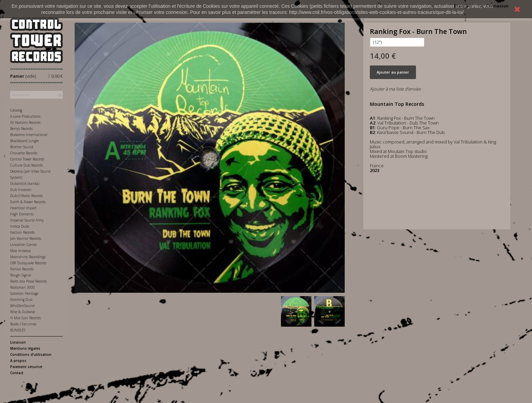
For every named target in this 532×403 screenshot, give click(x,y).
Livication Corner (24, 245)
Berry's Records (21, 129)
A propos (18, 361)
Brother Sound (22, 147)
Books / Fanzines (23, 324)
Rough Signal (21, 275)
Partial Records (22, 269)
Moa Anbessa (21, 251)
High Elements (22, 214)
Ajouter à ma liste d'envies (395, 89)
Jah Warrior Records (26, 238)
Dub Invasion (21, 190)
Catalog (16, 110)
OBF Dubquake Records (28, 263)
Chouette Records (24, 153)
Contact (17, 373)
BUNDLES (18, 330)
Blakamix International (29, 135)
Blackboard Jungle (24, 141)
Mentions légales (25, 348)
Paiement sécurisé (26, 367)
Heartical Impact (23, 208)
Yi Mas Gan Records (25, 318)
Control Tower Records (27, 159)
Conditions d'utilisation (31, 354)
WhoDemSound (22, 306)
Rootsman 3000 (23, 287)
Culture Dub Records (26, 165)
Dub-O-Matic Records (26, 196)
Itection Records (22, 232)
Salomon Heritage (24, 293)
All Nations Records (25, 122)
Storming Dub (21, 300)
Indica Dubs (20, 226)
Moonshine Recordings (28, 257)
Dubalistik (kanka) (25, 184)
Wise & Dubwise (23, 312)
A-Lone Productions (25, 116)
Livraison (18, 342)
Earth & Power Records (28, 202)
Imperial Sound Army (27, 220)
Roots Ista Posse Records (28, 281)
